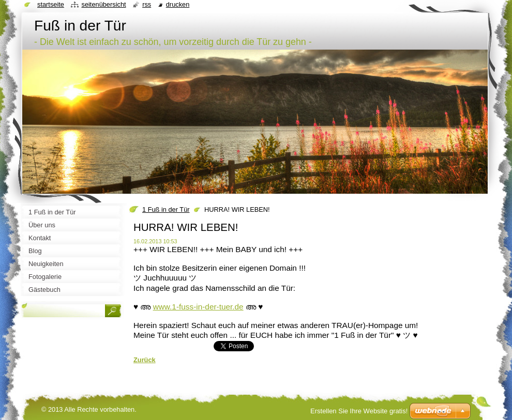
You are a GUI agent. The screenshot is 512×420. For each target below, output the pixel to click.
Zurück (145, 360)
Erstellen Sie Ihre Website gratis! (359, 411)
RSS (147, 4)
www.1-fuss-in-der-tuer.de (198, 307)
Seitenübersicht (103, 4)
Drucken (178, 4)
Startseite (51, 4)
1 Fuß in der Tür (166, 209)
